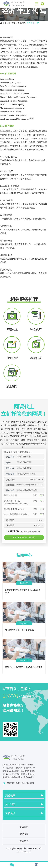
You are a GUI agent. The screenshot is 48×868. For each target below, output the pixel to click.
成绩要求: (10, 525)
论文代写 (36, 330)
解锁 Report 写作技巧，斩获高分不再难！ (24, 667)
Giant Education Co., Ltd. (28, 848)
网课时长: (10, 520)
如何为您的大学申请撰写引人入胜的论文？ (23, 591)
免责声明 (24, 841)
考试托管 (36, 358)
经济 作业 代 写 (33, 23)
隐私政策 (24, 834)
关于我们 (10, 804)
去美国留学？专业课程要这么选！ (20, 630)
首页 (5, 23)
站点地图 (24, 827)
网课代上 (12, 330)
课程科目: (10, 485)
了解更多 (10, 813)
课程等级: (10, 480)
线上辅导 (12, 386)
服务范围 (12, 23)
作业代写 (21, 23)
